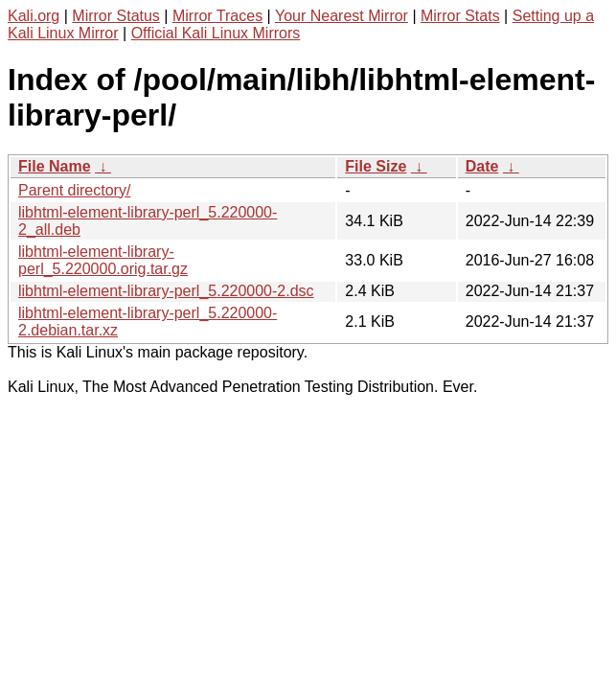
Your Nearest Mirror (342, 16)
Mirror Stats (460, 16)
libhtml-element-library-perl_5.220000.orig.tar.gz (103, 260)
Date (482, 166)
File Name (55, 166)
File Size (376, 166)
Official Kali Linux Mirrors (216, 33)
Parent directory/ (74, 190)
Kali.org (34, 16)
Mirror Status (116, 16)
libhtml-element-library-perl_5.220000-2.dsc (166, 291)
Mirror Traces (217, 16)
